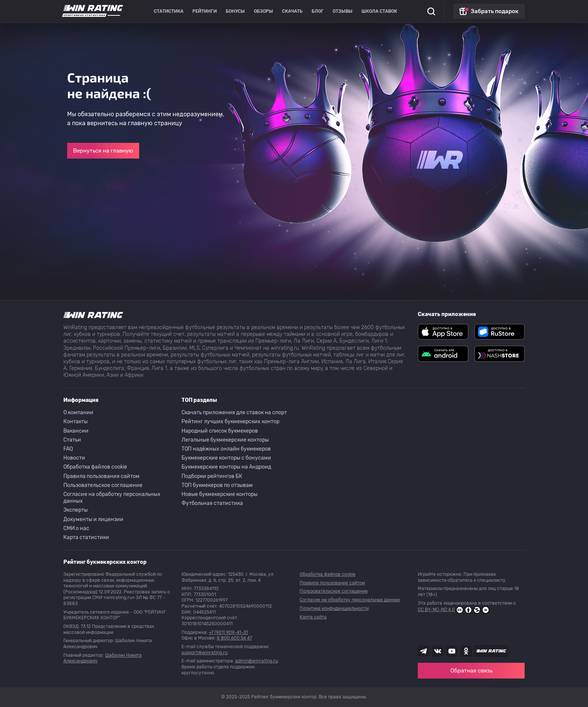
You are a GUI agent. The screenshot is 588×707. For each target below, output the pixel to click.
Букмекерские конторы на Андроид (226, 467)
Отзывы (343, 11)
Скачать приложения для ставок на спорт (234, 413)
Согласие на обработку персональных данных (112, 498)
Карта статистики (86, 537)
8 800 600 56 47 (234, 638)
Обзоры (263, 11)
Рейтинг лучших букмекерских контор (230, 422)
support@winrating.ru (205, 653)
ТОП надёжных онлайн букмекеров (226, 449)
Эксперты (76, 510)
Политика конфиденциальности (334, 608)
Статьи (72, 440)
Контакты (76, 422)
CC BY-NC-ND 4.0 (454, 610)
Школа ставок (379, 11)
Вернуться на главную (103, 151)
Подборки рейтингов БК (212, 476)
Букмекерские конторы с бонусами (226, 458)
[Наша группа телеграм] (423, 651)
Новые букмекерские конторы (220, 494)
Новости (74, 458)
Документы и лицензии (93, 519)
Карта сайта (313, 617)
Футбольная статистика (212, 503)
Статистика (169, 11)
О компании (78, 413)
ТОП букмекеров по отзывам (217, 485)
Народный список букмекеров (220, 431)
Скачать (292, 11)
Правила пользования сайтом (101, 476)
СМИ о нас (76, 528)
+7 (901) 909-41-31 (228, 632)
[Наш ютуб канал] (452, 651)
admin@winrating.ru (256, 661)
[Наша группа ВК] (438, 651)
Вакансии (76, 431)
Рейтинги (205, 11)
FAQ (68, 449)
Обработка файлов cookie (95, 467)
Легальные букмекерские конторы (225, 440)
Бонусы (235, 11)
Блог (318, 11)
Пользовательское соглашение (103, 485)
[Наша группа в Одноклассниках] (466, 651)
